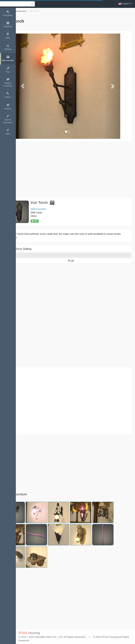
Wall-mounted (35, 11)
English (125, 4)
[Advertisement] (75, 170)
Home (22, 11)
